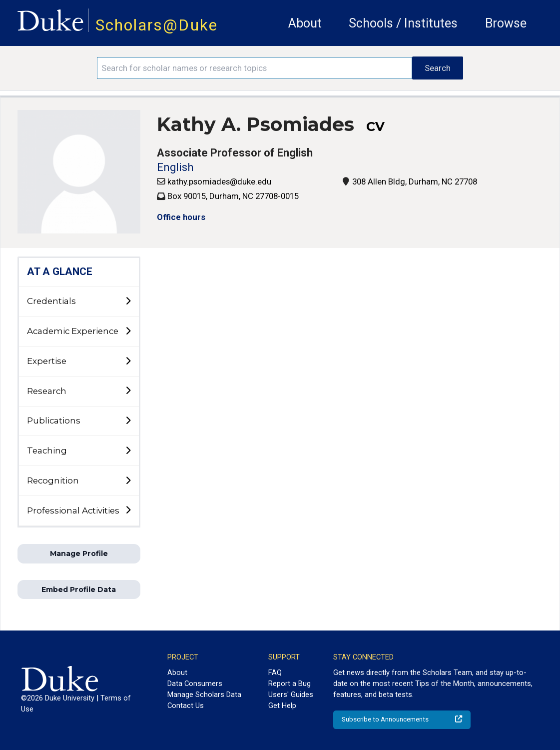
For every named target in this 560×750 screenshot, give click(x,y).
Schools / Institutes (403, 23)
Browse (506, 23)
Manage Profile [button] (79, 553)
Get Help (282, 705)
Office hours (181, 217)
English (175, 167)
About (305, 23)
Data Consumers (195, 683)
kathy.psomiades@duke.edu (219, 181)
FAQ (275, 672)
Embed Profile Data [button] (79, 589)
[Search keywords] (255, 68)
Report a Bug (289, 683)
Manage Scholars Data (204, 694)
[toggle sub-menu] (128, 301)
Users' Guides (291, 694)
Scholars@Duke (157, 25)
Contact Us (186, 705)
